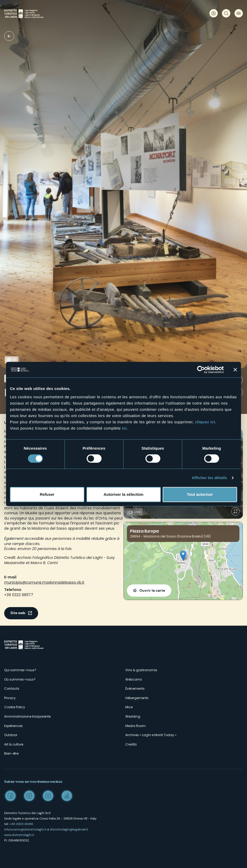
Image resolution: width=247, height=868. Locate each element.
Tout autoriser (200, 494)
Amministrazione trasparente (27, 716)
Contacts (12, 689)
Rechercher (226, 13)
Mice (129, 707)
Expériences (13, 726)
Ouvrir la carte (152, 590)
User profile (214, 13)
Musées (9, 36)
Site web (18, 613)
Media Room (136, 726)
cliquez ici (205, 422)
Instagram (29, 796)
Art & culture (14, 744)
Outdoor (11, 735)
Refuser (47, 494)
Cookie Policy (15, 707)
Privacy (10, 698)
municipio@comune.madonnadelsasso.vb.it (44, 582)
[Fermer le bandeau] (235, 370)
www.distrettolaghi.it (19, 835)
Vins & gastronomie (141, 670)
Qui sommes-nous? (20, 670)
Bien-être (11, 753)
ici (124, 428)
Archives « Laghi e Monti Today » (151, 735)
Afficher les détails (209, 478)
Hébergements (137, 698)
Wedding (133, 716)
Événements (135, 689)
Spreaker (67, 796)
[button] (183, 556)
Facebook (10, 796)
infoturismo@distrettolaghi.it (25, 829)
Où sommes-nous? (20, 679)
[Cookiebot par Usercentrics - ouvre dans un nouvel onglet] (201, 370)
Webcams (134, 679)
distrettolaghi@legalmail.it (69, 829)
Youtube (48, 796)
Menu (239, 13)
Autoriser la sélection (124, 494)
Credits (131, 744)
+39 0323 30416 (21, 824)
